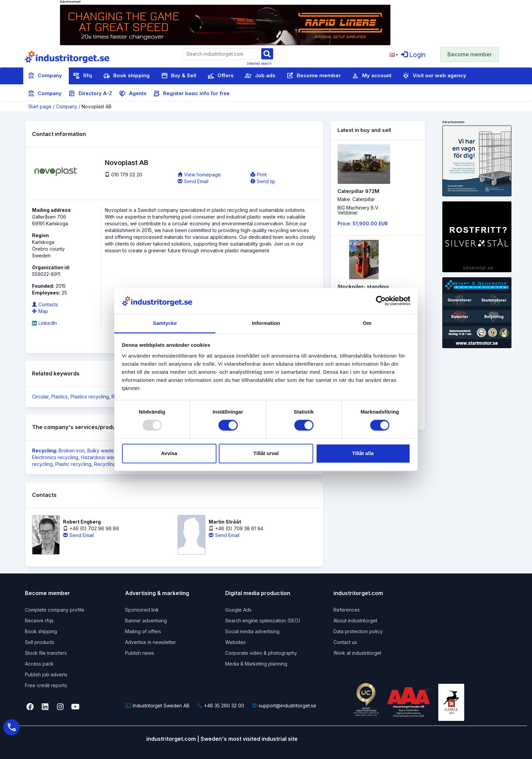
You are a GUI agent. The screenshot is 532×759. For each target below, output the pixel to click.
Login (413, 55)
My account (372, 76)
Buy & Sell (179, 76)
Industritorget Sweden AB (157, 706)
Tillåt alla (363, 453)
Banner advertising (146, 621)
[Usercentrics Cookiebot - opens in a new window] (381, 301)
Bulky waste (101, 451)
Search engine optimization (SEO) (263, 621)
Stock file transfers (46, 653)
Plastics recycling (90, 397)
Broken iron (72, 451)
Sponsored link (142, 610)
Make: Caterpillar (356, 199)
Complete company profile (55, 610)
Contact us (345, 642)
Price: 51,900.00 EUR (363, 223)
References (347, 610)
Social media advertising (252, 631)
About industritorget (355, 621)
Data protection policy (358, 631)
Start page (40, 106)
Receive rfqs (39, 621)
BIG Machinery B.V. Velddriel (358, 210)
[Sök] (267, 53)
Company (45, 76)
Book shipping (126, 76)
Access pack (39, 664)
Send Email (193, 181)
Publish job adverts (46, 674)
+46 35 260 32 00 (221, 706)
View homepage (199, 175)
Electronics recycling (55, 457)
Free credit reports (46, 685)
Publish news (140, 653)
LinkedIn (45, 323)
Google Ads (238, 610)
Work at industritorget (357, 653)
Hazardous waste (100, 457)
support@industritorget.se (284, 706)
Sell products (40, 642)
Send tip (263, 181)
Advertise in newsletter (151, 642)
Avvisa (169, 453)
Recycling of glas (113, 464)
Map (40, 311)
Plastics (60, 397)
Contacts (45, 304)
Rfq (83, 76)
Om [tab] (367, 323)
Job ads (260, 76)
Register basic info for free (191, 94)
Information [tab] (266, 323)
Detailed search (259, 63)
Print (259, 175)
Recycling (44, 451)
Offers (220, 76)
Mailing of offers (143, 631)
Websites (235, 642)
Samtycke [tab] (165, 323)
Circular (40, 397)
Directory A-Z (90, 94)
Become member (470, 54)
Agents (133, 94)
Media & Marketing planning (256, 664)
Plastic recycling (73, 464)
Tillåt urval (266, 453)
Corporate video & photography (261, 653)
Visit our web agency (434, 76)
